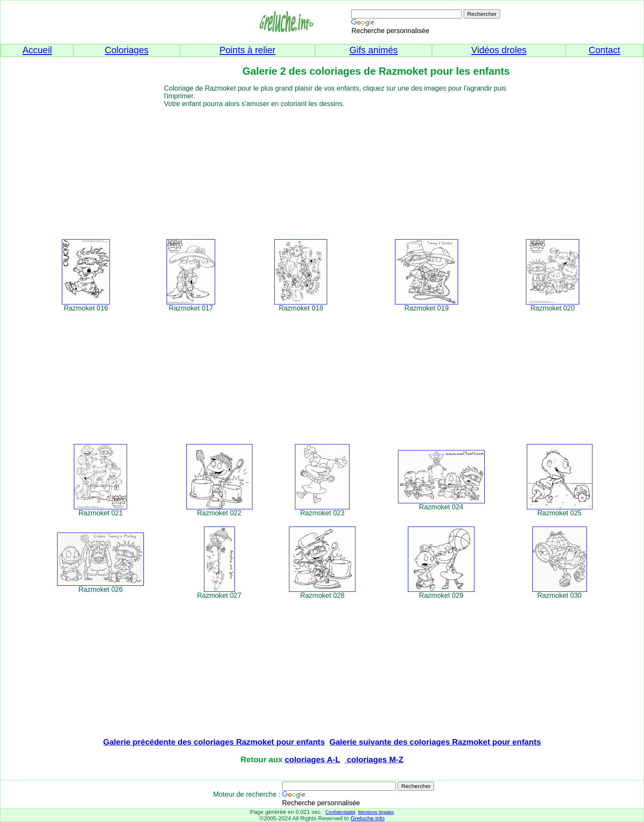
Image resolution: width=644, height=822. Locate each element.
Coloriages (127, 50)
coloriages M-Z (374, 760)
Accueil (37, 50)
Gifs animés (374, 50)
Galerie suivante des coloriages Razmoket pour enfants (435, 742)
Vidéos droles (499, 50)
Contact (605, 50)
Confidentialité (340, 812)
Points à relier (247, 50)
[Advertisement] (338, 168)
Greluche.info (367, 818)
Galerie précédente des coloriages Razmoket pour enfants (214, 742)
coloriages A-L (312, 760)
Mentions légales (376, 812)
